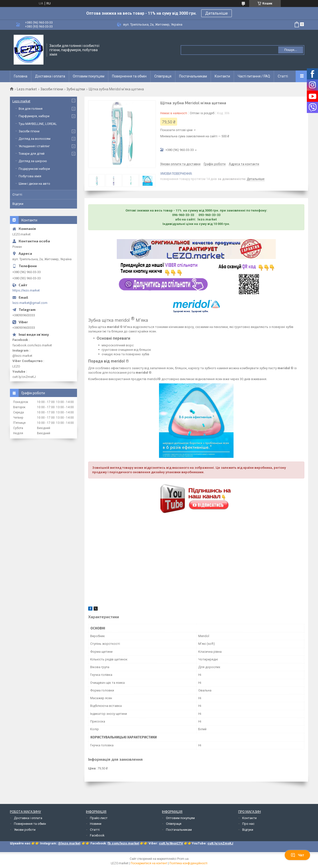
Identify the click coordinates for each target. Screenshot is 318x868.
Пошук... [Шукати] (291, 50)
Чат (297, 855)
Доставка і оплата (50, 76)
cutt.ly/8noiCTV (171, 843)
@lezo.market (69, 843)
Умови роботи (25, 830)
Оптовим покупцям (89, 76)
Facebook (97, 835)
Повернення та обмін (129, 76)
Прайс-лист (99, 818)
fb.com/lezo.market (123, 843)
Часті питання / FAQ (254, 76)
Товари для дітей (32, 154)
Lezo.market (27, 89)
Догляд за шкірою (33, 161)
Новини (96, 824)
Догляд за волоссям (35, 139)
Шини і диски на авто (34, 184)
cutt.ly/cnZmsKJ (220, 843)
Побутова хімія (30, 176)
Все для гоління (31, 109)
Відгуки (18, 204)
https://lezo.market (26, 290)
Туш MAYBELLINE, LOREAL (38, 124)
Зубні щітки (76, 89)
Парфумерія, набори (34, 116)
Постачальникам (193, 76)
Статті (283, 76)
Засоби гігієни (52, 89)
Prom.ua (183, 859)
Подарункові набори (34, 169)
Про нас (248, 824)
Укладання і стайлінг (34, 146)
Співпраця (163, 76)
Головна (21, 76)
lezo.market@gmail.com (30, 303)
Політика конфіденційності (188, 863)
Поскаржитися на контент (149, 863)
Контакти (222, 76)
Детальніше (217, 13)
